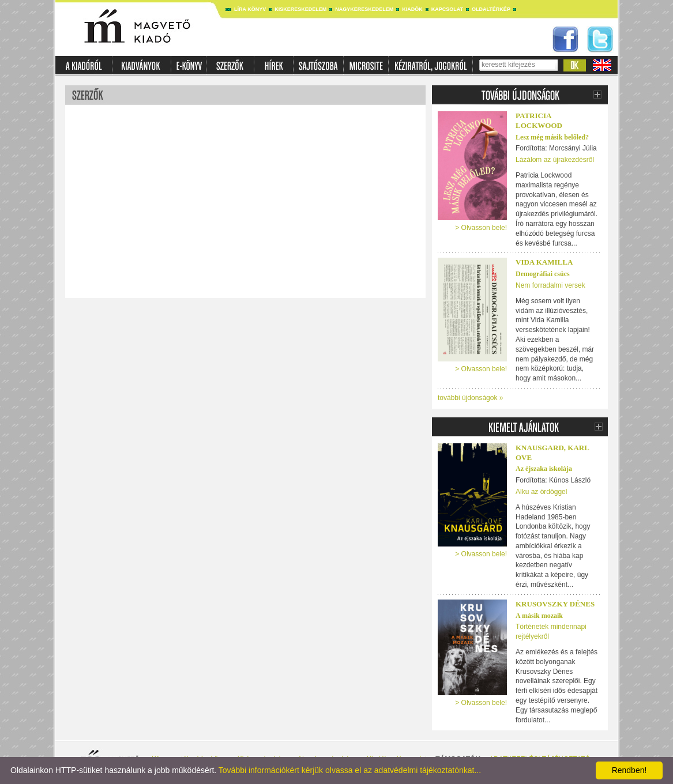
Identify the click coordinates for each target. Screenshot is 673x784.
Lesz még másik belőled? (552, 137)
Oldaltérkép (491, 9)
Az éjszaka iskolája (544, 469)
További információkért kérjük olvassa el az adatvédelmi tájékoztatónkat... (350, 770)
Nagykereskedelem (364, 9)
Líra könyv (250, 9)
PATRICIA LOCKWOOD (539, 120)
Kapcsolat (447, 9)
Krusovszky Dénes (555, 604)
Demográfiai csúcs (543, 274)
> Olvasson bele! (481, 228)
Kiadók (412, 9)
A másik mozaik (539, 616)
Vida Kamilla (544, 262)
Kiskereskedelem (300, 9)
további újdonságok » (470, 398)
